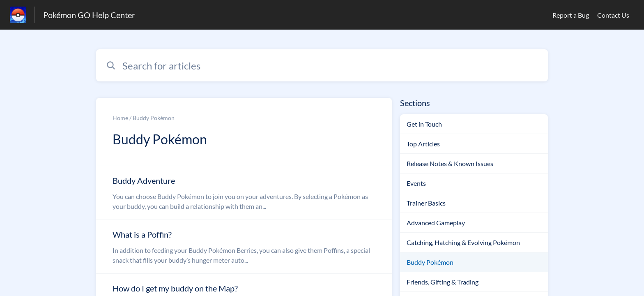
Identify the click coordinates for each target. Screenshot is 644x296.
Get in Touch (424, 124)
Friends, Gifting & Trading (443, 282)
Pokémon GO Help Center (89, 15)
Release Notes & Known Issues (450, 163)
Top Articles (423, 144)
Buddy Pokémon (430, 262)
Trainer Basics (426, 203)
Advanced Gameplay (436, 223)
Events (416, 183)
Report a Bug (571, 15)
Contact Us (613, 15)
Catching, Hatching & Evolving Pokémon (463, 242)
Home (120, 118)
